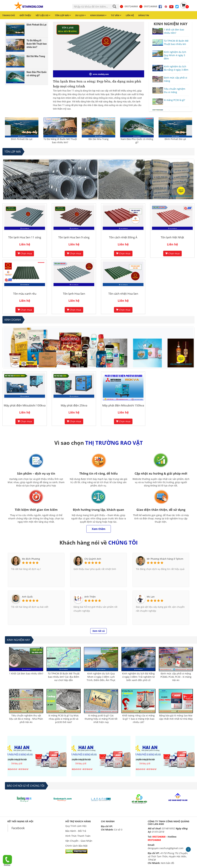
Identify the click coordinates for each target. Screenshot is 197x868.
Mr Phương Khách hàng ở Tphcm (165, 559)
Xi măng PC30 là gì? (174, 100)
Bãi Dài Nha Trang (98, 139)
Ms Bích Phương (31, 559)
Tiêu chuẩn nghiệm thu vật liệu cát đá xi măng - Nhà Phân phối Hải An (26, 719)
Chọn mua (25, 253)
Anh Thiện (90, 597)
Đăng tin (144, 15)
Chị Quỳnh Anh (93, 559)
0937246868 (129, 6)
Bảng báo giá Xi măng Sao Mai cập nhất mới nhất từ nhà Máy (176, 717)
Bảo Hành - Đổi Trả (76, 831)
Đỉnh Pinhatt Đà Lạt (22, 139)
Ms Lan (151, 597)
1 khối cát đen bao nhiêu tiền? (174, 31)
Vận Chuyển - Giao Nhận (79, 841)
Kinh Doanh (13, 320)
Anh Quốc (27, 597)
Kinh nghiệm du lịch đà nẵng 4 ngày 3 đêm (176, 68)
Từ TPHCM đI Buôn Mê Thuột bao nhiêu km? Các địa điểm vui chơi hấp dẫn (64, 677)
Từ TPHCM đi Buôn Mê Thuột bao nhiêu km (176, 42)
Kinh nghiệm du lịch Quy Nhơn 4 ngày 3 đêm (175, 55)
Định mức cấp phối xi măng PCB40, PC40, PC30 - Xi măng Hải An (176, 677)
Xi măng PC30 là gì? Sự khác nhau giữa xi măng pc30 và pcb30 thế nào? (64, 719)
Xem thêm (99, 529)
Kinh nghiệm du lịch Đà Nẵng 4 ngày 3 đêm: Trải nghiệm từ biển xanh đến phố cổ (138, 677)
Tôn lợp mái (13, 152)
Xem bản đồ (167, 863)
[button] (189, 130)
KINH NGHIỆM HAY (171, 24)
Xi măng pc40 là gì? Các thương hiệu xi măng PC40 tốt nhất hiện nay (101, 719)
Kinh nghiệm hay (18, 640)
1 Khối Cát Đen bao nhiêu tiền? (26, 674)
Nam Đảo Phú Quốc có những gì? (137, 141)
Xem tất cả (98, 631)
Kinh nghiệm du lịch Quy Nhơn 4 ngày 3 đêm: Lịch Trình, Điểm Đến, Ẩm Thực (101, 677)
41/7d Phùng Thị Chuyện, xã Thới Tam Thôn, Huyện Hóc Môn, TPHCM (168, 856)
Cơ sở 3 (118, 830)
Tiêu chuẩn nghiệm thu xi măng (175, 90)
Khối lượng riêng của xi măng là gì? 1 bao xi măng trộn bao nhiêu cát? (138, 719)
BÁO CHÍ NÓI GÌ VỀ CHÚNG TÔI (26, 786)
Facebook (18, 828)
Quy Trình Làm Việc (76, 826)
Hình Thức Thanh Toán (78, 836)
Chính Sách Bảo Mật (76, 846)
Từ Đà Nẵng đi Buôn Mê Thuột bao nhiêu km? (60, 141)
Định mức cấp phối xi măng (175, 79)
